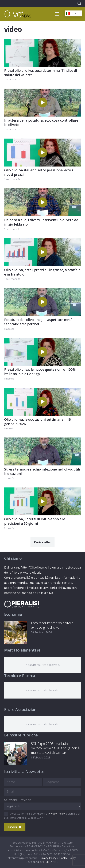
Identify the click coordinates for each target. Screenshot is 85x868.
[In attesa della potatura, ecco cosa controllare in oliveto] (42, 91)
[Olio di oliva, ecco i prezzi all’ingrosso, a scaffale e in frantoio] (42, 241)
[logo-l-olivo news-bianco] (17, 14)
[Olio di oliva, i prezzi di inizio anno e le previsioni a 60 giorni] (42, 490)
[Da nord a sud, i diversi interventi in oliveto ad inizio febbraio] (42, 191)
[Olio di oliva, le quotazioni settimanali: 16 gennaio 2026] (42, 390)
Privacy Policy (56, 814)
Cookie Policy (68, 858)
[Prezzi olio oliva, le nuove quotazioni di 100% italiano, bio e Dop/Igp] (42, 340)
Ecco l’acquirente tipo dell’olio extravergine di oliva (52, 625)
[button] (79, 3)
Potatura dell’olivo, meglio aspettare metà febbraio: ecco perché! (38, 322)
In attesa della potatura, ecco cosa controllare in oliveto (41, 122)
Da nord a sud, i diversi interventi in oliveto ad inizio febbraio (41, 222)
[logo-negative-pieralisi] (22, 604)
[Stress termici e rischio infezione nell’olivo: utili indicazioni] (42, 440)
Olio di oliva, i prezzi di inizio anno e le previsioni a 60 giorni (35, 521)
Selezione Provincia (18, 800)
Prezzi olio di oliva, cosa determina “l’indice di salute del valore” (40, 73)
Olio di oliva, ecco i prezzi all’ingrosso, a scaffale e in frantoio (42, 272)
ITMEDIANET (51, 862)
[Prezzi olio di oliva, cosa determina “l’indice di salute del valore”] (42, 41)
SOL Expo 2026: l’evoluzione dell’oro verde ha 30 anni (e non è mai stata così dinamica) (55, 748)
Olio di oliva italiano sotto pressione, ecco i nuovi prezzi (38, 172)
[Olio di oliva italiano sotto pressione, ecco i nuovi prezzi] (42, 141)
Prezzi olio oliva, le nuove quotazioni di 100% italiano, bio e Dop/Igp (40, 372)
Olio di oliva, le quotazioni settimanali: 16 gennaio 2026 (37, 422)
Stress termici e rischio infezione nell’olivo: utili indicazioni (42, 471)
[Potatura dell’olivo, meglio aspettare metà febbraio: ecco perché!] (42, 291)
